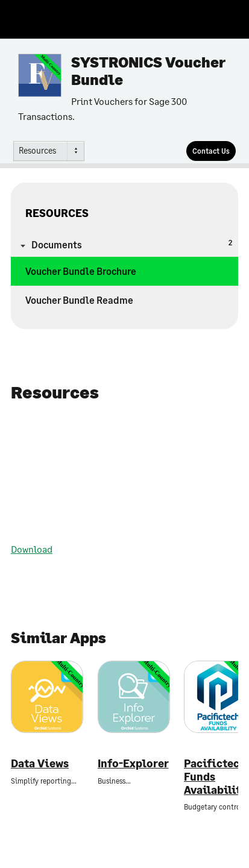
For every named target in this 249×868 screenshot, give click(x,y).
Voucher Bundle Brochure (81, 271)
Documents (132, 244)
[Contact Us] (211, 151)
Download (32, 549)
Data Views (40, 763)
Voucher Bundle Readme (79, 300)
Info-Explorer (133, 763)
